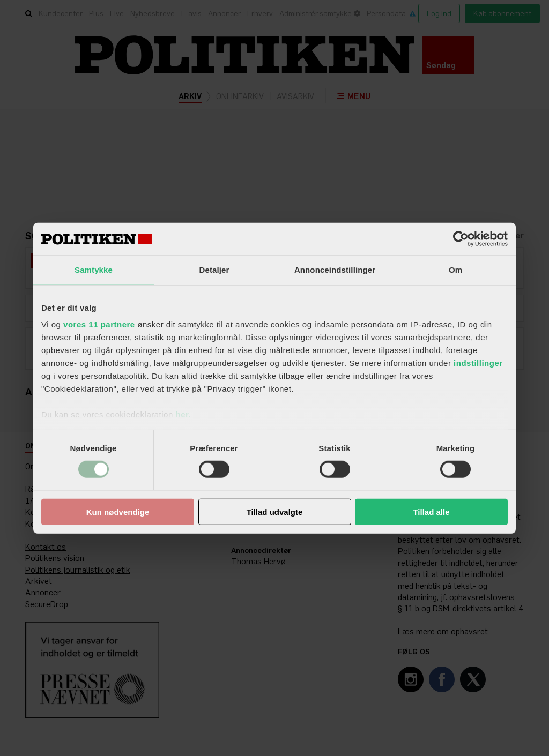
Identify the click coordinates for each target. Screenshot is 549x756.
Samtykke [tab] (94, 269)
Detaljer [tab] (214, 269)
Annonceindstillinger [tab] (335, 269)
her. (183, 414)
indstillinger (478, 363)
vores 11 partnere (99, 324)
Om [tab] (455, 269)
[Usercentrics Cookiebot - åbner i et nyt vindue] (461, 238)
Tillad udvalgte (275, 512)
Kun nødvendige (118, 512)
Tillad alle (431, 512)
